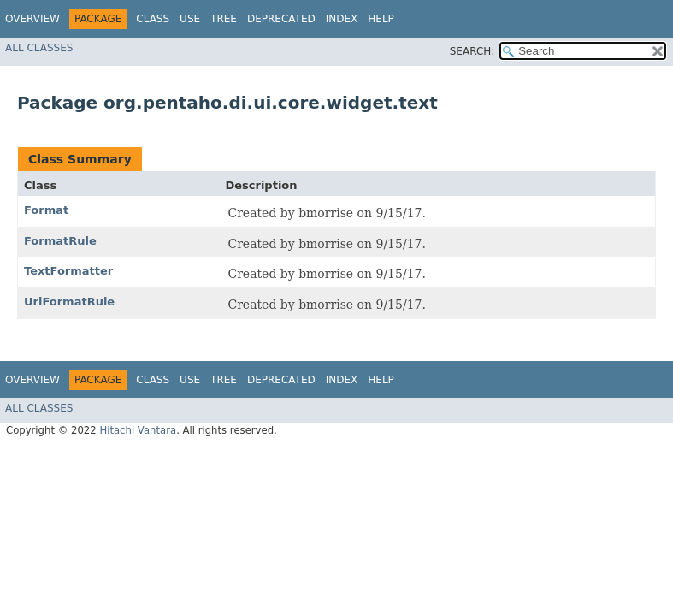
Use (190, 19)
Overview (32, 19)
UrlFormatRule (69, 302)
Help (381, 19)
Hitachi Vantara (138, 430)
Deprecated (281, 19)
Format (46, 210)
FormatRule (60, 241)
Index (342, 19)
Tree (224, 19)
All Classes (39, 48)
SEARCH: (472, 51)
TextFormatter (68, 271)
